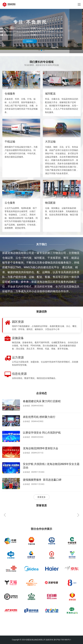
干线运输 (10, 142)
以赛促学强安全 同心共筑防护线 (42, 433)
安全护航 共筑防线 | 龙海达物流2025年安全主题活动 (51, 466)
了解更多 (10, 299)
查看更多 (41, 497)
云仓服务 (10, 203)
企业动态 (26, 406)
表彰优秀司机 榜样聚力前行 (39, 417)
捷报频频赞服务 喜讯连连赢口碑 (42, 480)
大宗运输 (50, 142)
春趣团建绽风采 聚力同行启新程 (42, 401)
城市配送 (50, 94)
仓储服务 (10, 94)
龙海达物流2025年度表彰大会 (41, 448)
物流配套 (50, 203)
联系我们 (41, 41)
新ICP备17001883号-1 (62, 640)
